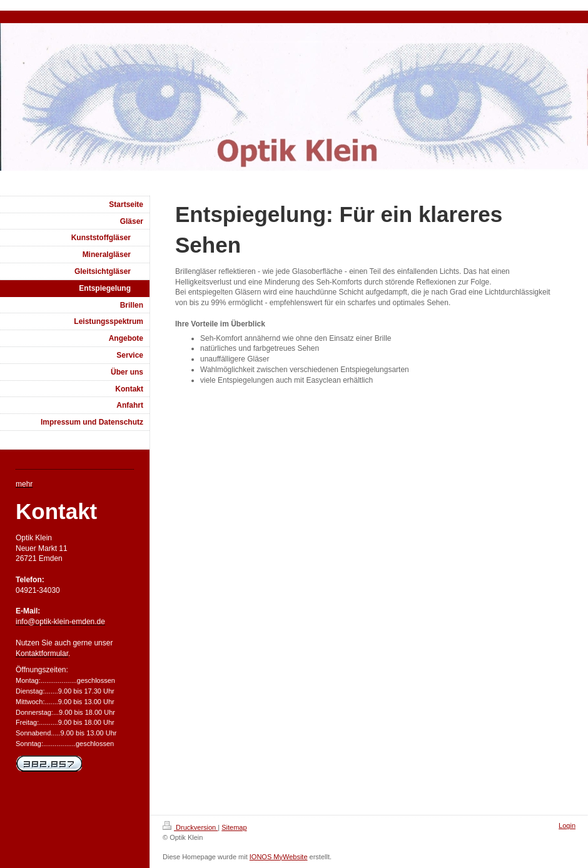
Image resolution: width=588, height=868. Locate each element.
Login (567, 825)
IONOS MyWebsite (279, 857)
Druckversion (190, 827)
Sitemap (234, 827)
